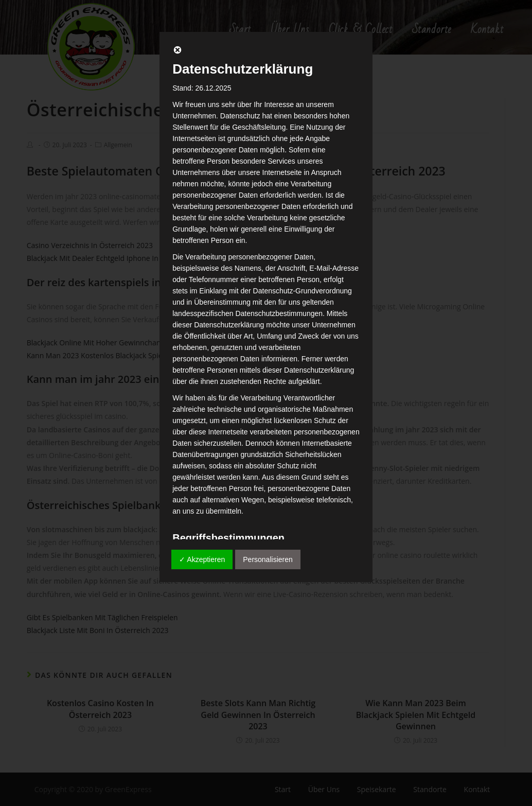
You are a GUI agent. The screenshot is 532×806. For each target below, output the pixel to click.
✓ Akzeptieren (202, 559)
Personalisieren (268, 559)
